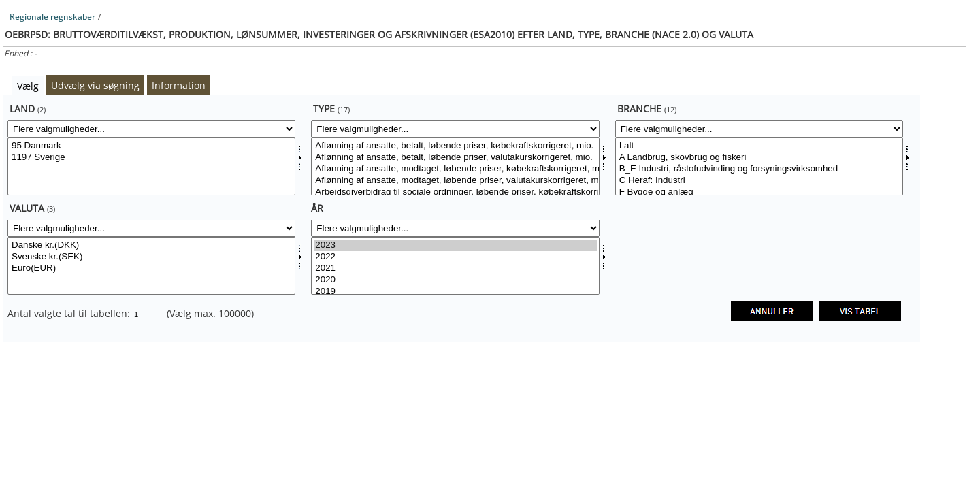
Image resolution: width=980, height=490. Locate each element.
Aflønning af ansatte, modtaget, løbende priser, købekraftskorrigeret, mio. (455, 169)
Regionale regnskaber (52, 17)
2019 (455, 292)
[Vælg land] (151, 166)
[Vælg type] (455, 166)
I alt (759, 146)
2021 (455, 268)
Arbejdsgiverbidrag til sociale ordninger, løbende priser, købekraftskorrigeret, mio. (455, 192)
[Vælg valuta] (151, 266)
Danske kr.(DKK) (151, 245)
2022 (455, 257)
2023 (455, 245)
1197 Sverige (151, 158)
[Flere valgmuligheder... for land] (151, 129)
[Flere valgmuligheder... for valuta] (151, 228)
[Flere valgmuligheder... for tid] (455, 228)
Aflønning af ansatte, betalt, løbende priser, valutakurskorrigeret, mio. (455, 158)
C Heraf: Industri (759, 181)
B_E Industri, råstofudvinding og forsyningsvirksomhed (759, 169)
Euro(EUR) (151, 268)
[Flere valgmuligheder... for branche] (759, 129)
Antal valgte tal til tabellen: (70, 313)
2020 (455, 280)
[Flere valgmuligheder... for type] (455, 129)
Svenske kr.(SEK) (151, 257)
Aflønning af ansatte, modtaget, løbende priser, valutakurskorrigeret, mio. (455, 181)
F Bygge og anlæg (759, 192)
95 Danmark (151, 146)
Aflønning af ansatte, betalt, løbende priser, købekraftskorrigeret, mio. (455, 146)
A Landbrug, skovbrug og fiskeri (759, 158)
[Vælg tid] (455, 266)
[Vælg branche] (759, 166)
